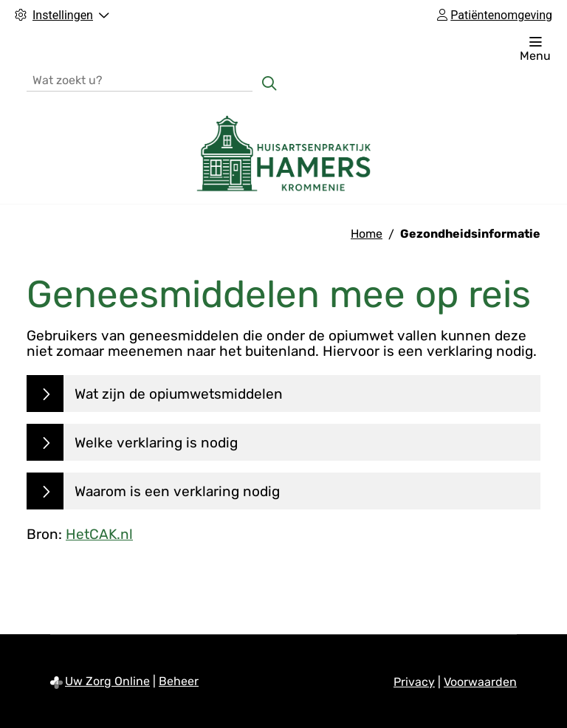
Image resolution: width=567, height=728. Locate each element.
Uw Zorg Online (107, 681)
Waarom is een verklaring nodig (177, 491)
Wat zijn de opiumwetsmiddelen (179, 394)
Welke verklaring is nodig (156, 443)
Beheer (179, 681)
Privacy (414, 682)
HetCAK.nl (99, 534)
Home (367, 234)
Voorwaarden (480, 682)
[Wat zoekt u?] (140, 79)
